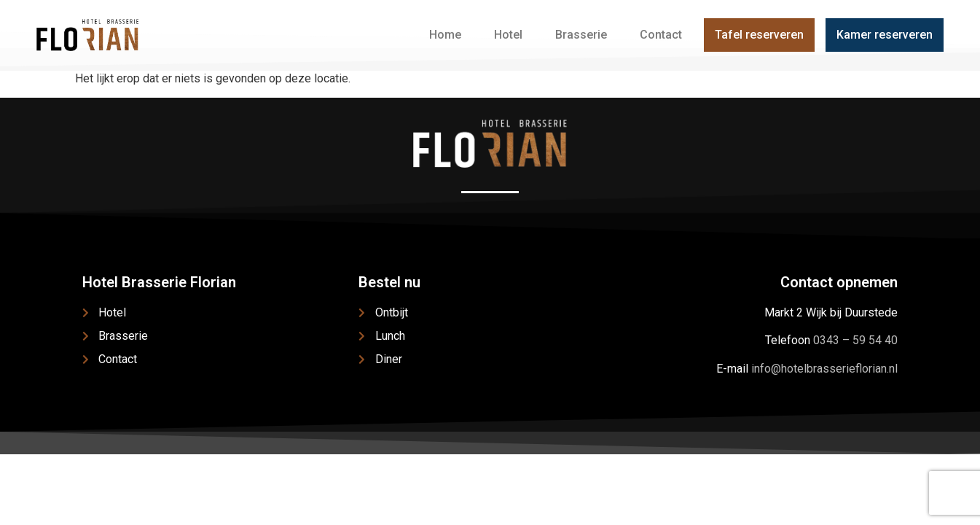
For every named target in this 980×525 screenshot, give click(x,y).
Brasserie (581, 35)
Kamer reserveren (885, 35)
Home (445, 35)
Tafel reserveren (759, 35)
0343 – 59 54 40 (855, 340)
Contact (661, 35)
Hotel (508, 35)
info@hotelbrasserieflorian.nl (824, 369)
